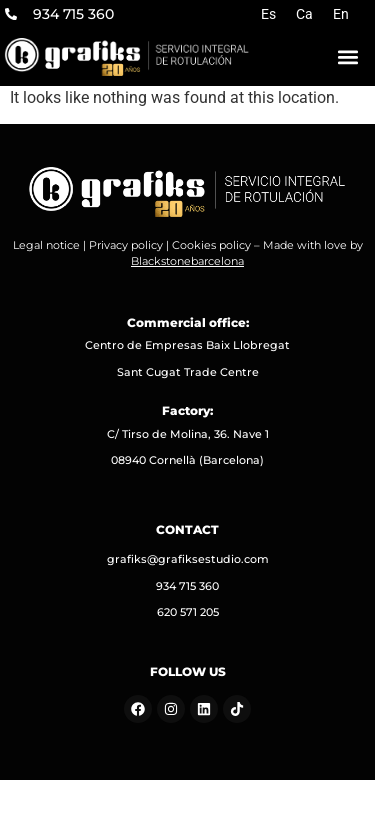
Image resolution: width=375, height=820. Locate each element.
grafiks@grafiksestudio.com (188, 559)
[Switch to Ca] (304, 14)
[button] (348, 56)
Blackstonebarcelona (187, 261)
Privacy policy (126, 245)
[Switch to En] (341, 14)
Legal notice (46, 245)
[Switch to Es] (268, 14)
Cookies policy (211, 245)
